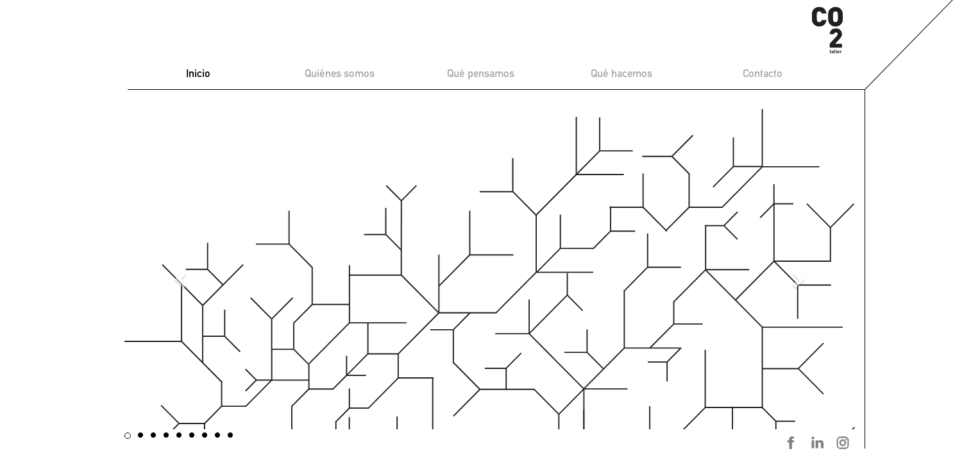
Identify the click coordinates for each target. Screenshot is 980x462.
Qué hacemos (621, 73)
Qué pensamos (481, 73)
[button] (179, 276)
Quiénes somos (340, 73)
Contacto (763, 73)
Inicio (198, 73)
